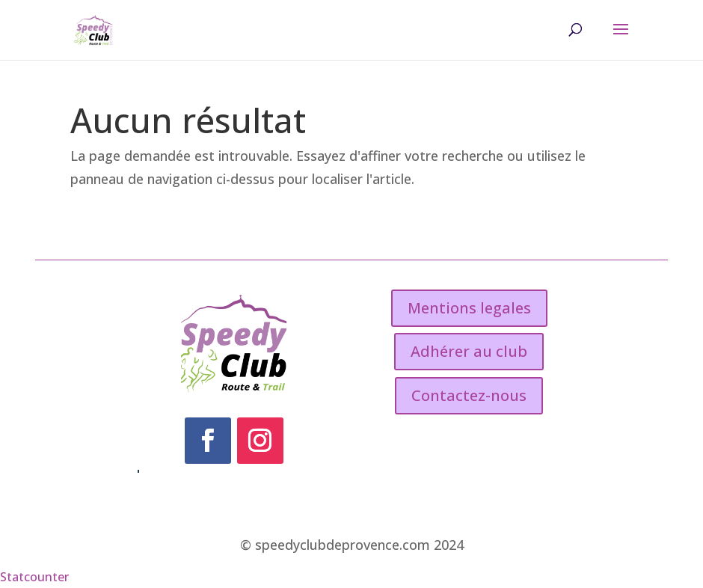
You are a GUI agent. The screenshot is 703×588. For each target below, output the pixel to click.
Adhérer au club (469, 351)
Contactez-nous (469, 395)
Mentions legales (469, 308)
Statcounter (34, 577)
